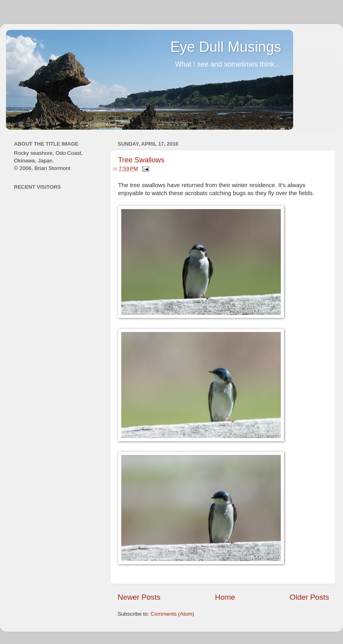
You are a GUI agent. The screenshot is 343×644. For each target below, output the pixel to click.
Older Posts (309, 597)
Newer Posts (139, 597)
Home (225, 597)
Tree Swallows (141, 160)
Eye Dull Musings (226, 47)
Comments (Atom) (173, 614)
